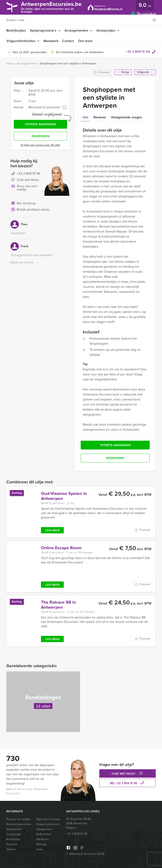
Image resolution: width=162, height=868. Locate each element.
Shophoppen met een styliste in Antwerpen (68, 63)
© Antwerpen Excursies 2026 (85, 854)
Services (12, 844)
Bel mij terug (23, 204)
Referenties (44, 834)
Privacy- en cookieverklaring (20, 819)
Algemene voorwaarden (50, 819)
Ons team (85, 41)
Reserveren (41, 136)
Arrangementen (76, 30)
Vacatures (43, 839)
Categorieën (44, 829)
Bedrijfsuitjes (16, 30)
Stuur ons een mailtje (24, 188)
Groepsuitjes (106, 30)
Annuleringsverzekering (20, 824)
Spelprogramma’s (43, 30)
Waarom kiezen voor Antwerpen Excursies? (27, 791)
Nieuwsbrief (14, 829)
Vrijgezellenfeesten (21, 41)
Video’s (11, 849)
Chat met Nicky (25, 180)
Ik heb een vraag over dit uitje (40, 145)
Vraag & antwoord (48, 824)
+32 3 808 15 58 (138, 52)
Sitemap (41, 844)
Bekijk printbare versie (30, 210)
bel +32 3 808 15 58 (128, 783)
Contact (68, 41)
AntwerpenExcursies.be (51, 7)
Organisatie (14, 834)
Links (40, 849)
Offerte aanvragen (40, 124)
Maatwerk (51, 41)
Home (10, 63)
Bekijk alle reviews (25, 263)
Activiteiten (13, 839)
